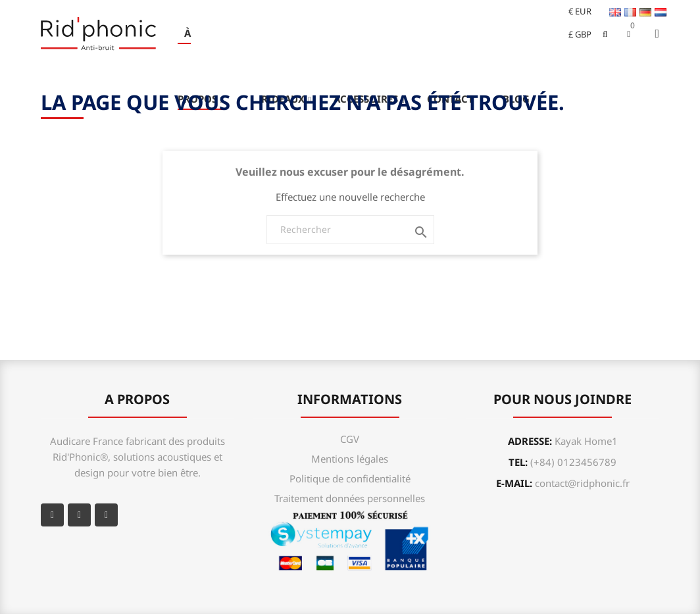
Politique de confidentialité (350, 478)
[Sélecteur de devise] (574, 12)
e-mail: (563, 483)
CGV (350, 439)
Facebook (52, 515)
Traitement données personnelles (350, 498)
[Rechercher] (350, 230)
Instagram (106, 515)
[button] (629, 34)
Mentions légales (350, 459)
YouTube (79, 515)
